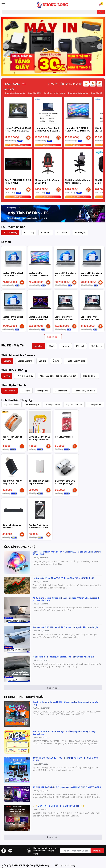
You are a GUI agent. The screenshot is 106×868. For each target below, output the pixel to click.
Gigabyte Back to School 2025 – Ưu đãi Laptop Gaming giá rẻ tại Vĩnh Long (66, 703)
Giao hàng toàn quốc (19, 93)
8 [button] (64, 72)
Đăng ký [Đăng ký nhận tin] (97, 851)
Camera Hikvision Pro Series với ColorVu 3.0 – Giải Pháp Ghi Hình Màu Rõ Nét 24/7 (67, 553)
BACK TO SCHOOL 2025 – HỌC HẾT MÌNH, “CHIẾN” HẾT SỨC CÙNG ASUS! (65, 759)
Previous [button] (6, 46)
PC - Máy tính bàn (13, 227)
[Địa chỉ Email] (82, 851)
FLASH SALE (12, 84)
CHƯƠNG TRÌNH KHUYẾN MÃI (24, 697)
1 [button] (42, 72)
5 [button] (55, 72)
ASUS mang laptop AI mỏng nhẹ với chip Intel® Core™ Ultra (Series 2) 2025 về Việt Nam (66, 599)
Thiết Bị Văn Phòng (14, 370)
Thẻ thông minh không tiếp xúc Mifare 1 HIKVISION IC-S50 (40, 484)
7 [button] (61, 72)
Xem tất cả (53, 337)
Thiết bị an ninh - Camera (18, 355)
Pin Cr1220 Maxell (64, 437)
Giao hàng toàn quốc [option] (82, 93)
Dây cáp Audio (95, 405)
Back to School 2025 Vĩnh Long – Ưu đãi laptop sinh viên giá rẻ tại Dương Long (64, 733)
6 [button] (58, 72)
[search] (101, 12)
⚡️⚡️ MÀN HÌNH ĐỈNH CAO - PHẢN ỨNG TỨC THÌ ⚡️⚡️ (59, 806)
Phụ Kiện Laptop (53, 405)
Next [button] (100, 46)
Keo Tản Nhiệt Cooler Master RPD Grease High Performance (39, 528)
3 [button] (48, 72)
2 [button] (45, 72)
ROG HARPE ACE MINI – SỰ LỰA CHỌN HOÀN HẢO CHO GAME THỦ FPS (67, 787)
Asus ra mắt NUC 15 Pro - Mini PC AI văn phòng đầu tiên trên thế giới (65, 627)
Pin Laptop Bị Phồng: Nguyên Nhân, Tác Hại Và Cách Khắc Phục (63, 657)
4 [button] (51, 72)
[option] (53, 46)
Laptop (6, 242)
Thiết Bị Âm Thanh (14, 385)
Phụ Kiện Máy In (32, 405)
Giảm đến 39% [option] (39, 93)
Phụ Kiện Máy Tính (14, 345)
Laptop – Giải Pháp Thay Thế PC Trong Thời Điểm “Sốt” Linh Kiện (64, 578)
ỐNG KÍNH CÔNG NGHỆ (20, 547)
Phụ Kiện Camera (11, 405)
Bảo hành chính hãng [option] (59, 93)
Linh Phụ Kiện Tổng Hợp (17, 400)
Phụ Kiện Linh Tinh (74, 405)
